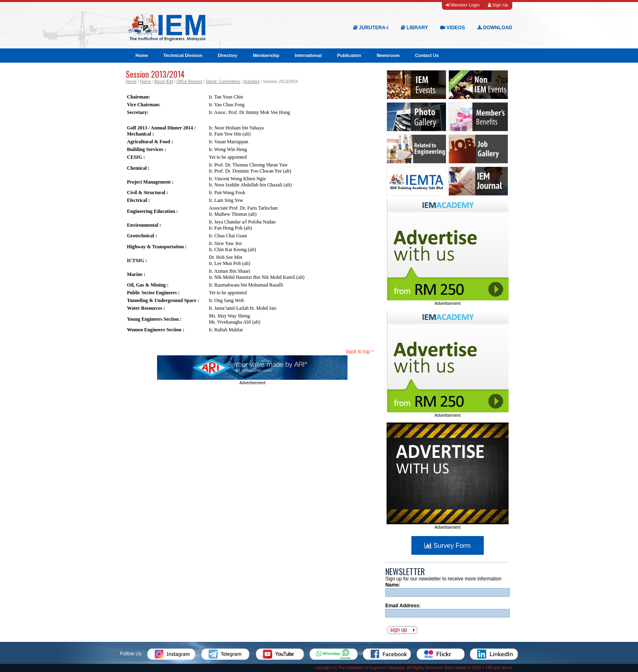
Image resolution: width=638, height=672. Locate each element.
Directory (227, 55)
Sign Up (498, 5)
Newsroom (388, 55)
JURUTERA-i (371, 28)
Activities (251, 82)
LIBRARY (414, 28)
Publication (349, 55)
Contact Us (427, 55)
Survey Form (448, 546)
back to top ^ (360, 352)
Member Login (463, 5)
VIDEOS (453, 28)
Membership (266, 55)
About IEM (164, 82)
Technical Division (183, 55)
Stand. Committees (223, 82)
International (308, 55)
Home (142, 55)
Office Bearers (190, 82)
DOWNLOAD (495, 28)
